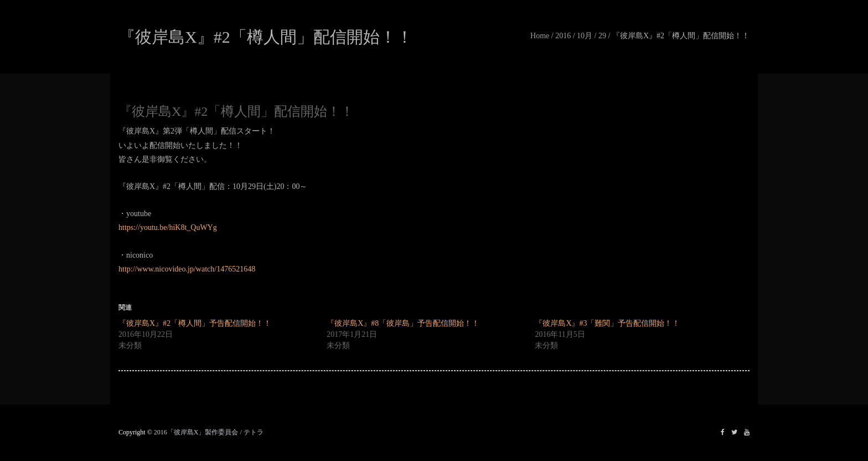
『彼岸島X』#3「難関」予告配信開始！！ (607, 323)
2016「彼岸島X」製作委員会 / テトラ (209, 432)
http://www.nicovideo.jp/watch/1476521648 (187, 269)
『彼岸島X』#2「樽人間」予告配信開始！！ (195, 323)
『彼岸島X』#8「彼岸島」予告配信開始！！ (403, 323)
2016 (563, 36)
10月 (585, 36)
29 (602, 36)
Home (540, 36)
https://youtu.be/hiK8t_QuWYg (168, 227)
